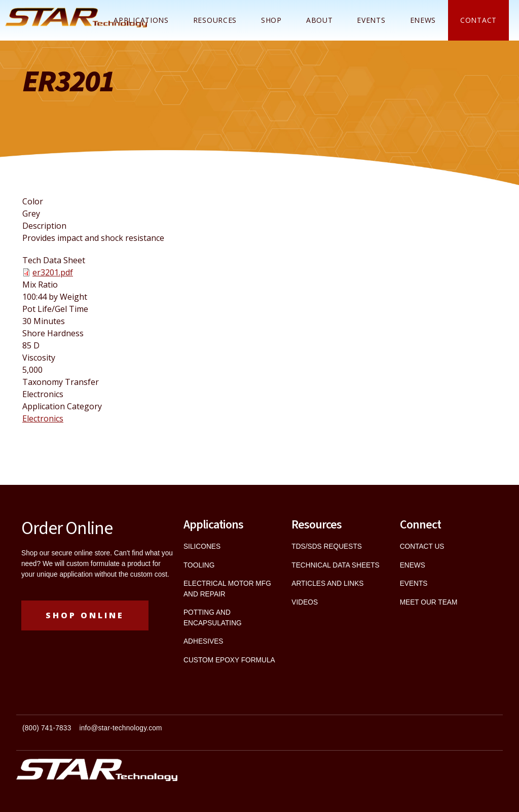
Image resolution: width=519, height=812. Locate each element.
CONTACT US (422, 546)
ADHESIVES (203, 641)
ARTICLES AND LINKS (327, 584)
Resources (215, 20)
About (320, 20)
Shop (271, 20)
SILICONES (202, 546)
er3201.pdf (53, 272)
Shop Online (85, 615)
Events (371, 20)
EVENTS (414, 584)
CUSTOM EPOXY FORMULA (229, 660)
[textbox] (138, 733)
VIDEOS (305, 602)
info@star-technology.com (121, 728)
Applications (141, 20)
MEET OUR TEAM (429, 602)
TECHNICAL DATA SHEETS (335, 565)
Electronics (43, 418)
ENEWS (423, 20)
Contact (478, 20)
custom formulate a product (108, 564)
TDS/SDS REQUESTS (327, 546)
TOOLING (199, 565)
